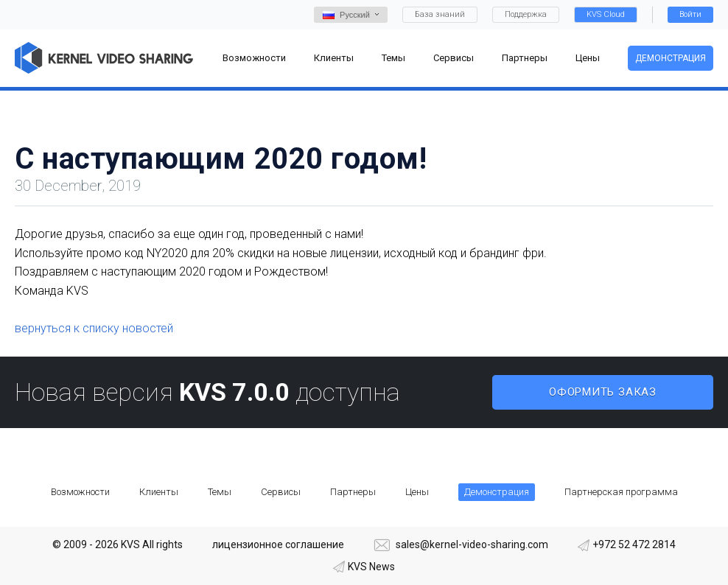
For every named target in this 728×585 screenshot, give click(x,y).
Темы (220, 492)
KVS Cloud (606, 14)
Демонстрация (671, 58)
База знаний (440, 14)
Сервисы (281, 492)
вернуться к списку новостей (94, 328)
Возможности (80, 492)
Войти (690, 14)
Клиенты (159, 492)
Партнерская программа (621, 492)
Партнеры (353, 492)
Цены (417, 492)
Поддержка (526, 14)
